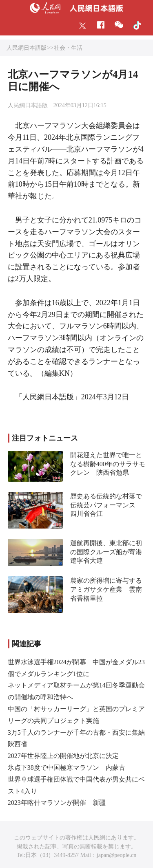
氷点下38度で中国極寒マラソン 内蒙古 (67, 768)
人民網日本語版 (27, 48)
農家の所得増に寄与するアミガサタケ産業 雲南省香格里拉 (106, 589)
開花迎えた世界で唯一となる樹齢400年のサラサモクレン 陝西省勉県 (108, 464)
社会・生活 (68, 48)
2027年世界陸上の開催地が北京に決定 (63, 756)
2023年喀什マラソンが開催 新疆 (57, 803)
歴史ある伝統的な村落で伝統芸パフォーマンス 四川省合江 (106, 505)
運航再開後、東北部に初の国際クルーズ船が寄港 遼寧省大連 (109, 552)
